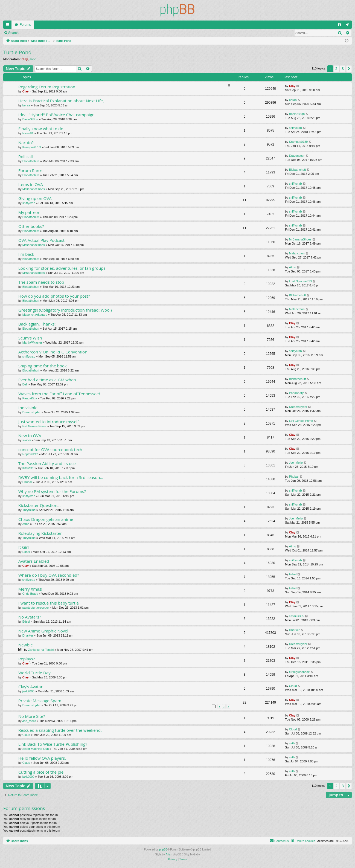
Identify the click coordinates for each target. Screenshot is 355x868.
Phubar (27, 482)
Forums (25, 25)
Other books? (31, 226)
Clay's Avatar (30, 687)
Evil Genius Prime (34, 426)
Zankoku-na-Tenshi (41, 650)
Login (30, 33)
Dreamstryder (32, 412)
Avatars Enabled (34, 561)
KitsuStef (28, 468)
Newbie (26, 645)
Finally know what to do (41, 129)
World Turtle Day (34, 673)
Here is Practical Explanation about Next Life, (61, 101)
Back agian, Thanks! (37, 324)
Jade (33, 59)
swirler (27, 440)
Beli (25, 384)
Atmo (293, 267)
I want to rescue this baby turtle (49, 603)
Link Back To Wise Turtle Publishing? (53, 744)
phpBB (163, 850)
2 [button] (336, 69)
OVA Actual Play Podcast (41, 240)
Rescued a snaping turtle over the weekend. (60, 730)
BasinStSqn (30, 119)
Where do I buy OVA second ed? (49, 575)
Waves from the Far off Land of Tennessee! (59, 394)
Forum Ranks (31, 170)
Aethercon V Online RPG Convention (53, 352)
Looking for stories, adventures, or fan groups (62, 268)
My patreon (29, 212)
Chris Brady (30, 594)
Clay (25, 59)
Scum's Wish (30, 338)
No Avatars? (30, 617)
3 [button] (343, 69)
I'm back (26, 254)
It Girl (24, 547)
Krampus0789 (32, 147)
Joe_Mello (296, 463)
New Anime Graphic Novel (43, 631)
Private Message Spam (40, 701)
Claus (26, 763)
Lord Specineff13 (300, 281)
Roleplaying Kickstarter (40, 533)
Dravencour (297, 156)
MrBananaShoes (34, 189)
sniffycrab (296, 128)
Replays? (27, 659)
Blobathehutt (31, 161)
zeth (292, 743)
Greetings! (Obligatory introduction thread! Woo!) (65, 310)
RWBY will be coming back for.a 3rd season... (61, 477)
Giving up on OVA (35, 198)
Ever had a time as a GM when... (49, 380)
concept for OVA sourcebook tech (50, 449)
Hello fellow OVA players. (42, 758)
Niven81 (28, 133)
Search (13, 33)
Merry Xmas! (30, 589)
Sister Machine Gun (36, 749)
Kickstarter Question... (39, 505)
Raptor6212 (30, 454)
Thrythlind (29, 510)
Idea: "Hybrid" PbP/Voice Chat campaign (56, 115)
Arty (168, 854)
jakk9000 (28, 691)
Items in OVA (31, 184)
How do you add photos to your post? (54, 296)
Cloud (293, 686)
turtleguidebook (299, 672)
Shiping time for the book (43, 366)
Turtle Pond (17, 52)
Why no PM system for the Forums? (52, 491)
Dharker (28, 635)
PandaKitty (30, 398)
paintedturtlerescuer (36, 608)
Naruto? (26, 143)
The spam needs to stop (41, 282)
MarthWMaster (32, 342)
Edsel (26, 552)
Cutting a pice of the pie (41, 772)
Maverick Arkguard (35, 315)
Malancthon (297, 253)
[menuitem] (339, 25)
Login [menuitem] (349, 26)
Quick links (8, 26)
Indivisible (28, 408)
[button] (349, 69)
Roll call (26, 156)
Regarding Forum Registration (47, 87)
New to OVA (30, 436)
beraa (26, 105)
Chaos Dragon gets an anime (46, 519)
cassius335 (297, 616)
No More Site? (32, 716)
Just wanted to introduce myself (49, 422)
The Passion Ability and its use (47, 463)
